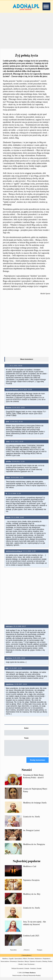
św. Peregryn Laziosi (31, 833)
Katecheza (21, 964)
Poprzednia (13, 952)
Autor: (26, 728)
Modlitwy (5, 961)
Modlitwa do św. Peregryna (34, 847)
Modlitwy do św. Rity (32, 897)
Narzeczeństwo (5, 964)
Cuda (25, 967)
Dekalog (45, 964)
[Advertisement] (27, 31)
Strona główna (26, 958)
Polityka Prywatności (18, 971)
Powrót (26, 952)
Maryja (27, 964)
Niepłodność (46, 961)
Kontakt (39, 971)
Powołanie (31, 961)
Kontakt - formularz (30, 971)
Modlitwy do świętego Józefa (35, 805)
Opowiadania (18, 961)
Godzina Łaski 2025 (31, 938)
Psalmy (50, 964)
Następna (40, 952)
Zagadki (11, 961)
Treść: (26, 738)
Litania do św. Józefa (32, 819)
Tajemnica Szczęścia (31, 883)
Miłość (25, 961)
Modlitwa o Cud (30, 869)
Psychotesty (31, 967)
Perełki (21, 967)
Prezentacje (14, 964)
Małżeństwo (38, 961)
